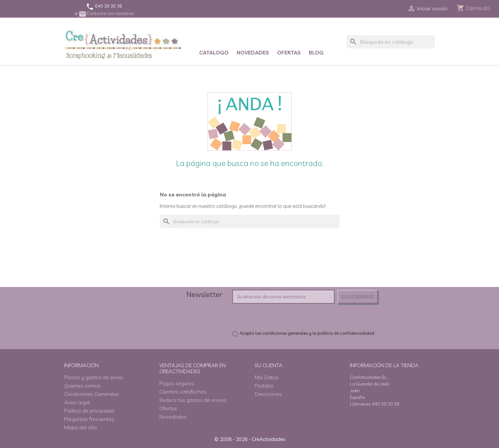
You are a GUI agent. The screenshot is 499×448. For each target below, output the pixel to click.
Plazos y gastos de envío (94, 377)
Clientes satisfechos (183, 392)
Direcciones (268, 394)
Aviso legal (77, 402)
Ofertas (289, 52)
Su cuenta (269, 365)
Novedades (253, 52)
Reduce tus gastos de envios (193, 400)
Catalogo (214, 52)
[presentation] (288, 317)
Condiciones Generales (92, 394)
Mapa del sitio (81, 427)
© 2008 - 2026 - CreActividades (250, 439)
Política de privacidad (89, 411)
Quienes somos (82, 386)
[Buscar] (391, 42)
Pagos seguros (177, 383)
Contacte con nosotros (106, 13)
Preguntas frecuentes (89, 419)
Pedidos (264, 386)
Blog (316, 52)
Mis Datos (267, 377)
